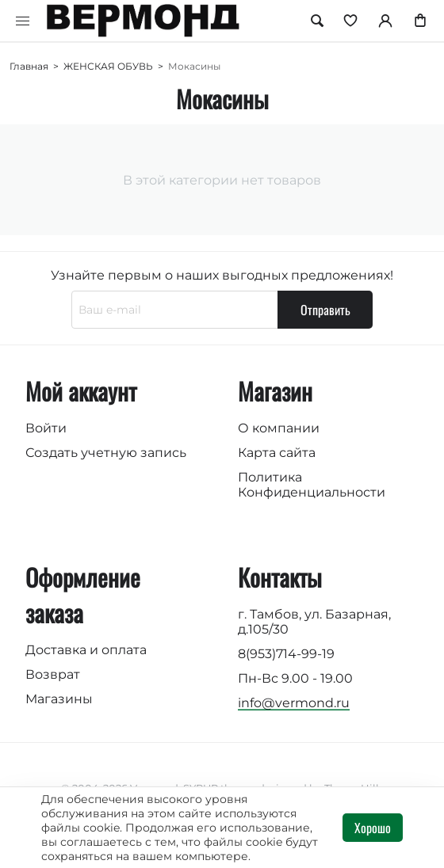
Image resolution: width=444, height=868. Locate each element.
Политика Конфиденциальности (312, 485)
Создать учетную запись (106, 453)
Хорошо (373, 828)
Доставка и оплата (86, 650)
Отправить (325, 310)
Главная (29, 66)
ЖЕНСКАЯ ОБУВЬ (108, 66)
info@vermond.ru (294, 703)
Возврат (53, 674)
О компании (279, 428)
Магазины (59, 699)
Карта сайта (277, 453)
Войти (46, 428)
